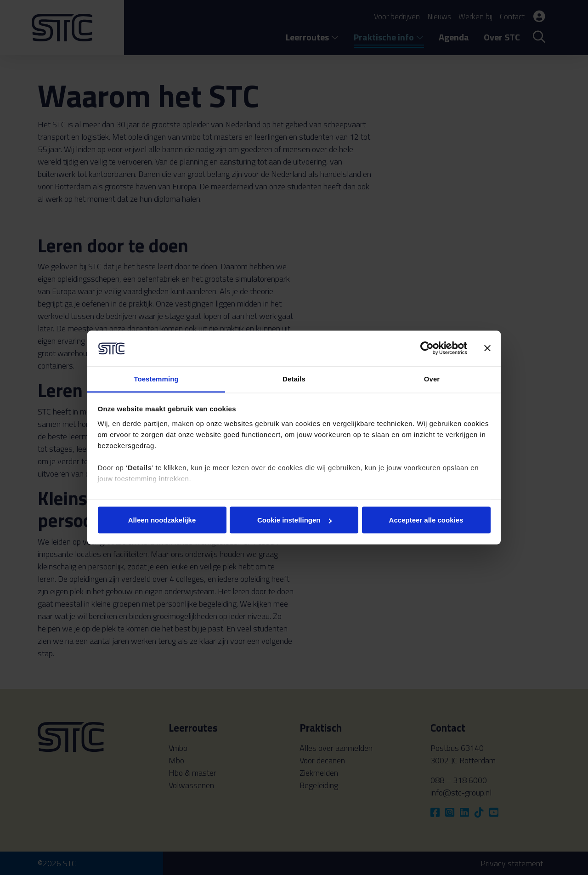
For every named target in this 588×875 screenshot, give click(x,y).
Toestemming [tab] (156, 378)
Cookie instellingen (294, 520)
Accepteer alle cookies (426, 520)
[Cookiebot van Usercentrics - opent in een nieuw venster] (427, 348)
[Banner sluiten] (487, 348)
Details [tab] (294, 378)
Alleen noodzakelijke (162, 520)
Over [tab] (432, 378)
